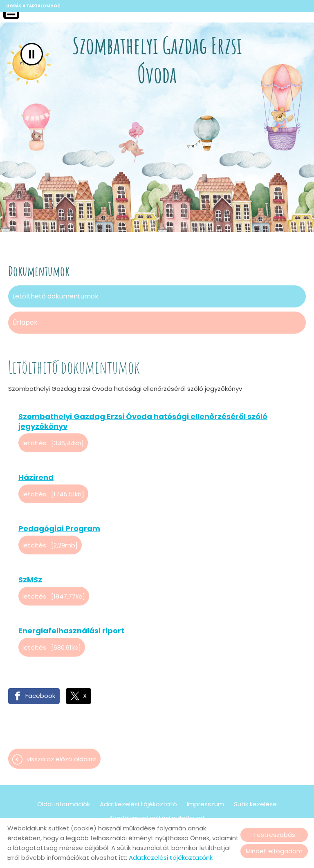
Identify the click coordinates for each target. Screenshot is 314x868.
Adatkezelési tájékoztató (138, 804)
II (32, 54)
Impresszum (205, 804)
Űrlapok (25, 322)
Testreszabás (274, 835)
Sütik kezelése (255, 804)
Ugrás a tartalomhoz (33, 6)
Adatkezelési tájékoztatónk (171, 858)
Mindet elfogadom (274, 851)
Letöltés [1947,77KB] (54, 596)
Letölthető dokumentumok (55, 296)
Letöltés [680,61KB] (52, 647)
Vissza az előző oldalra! (62, 759)
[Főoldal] (157, 62)
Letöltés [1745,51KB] (53, 494)
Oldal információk (64, 804)
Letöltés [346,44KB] (53, 443)
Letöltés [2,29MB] (50, 545)
